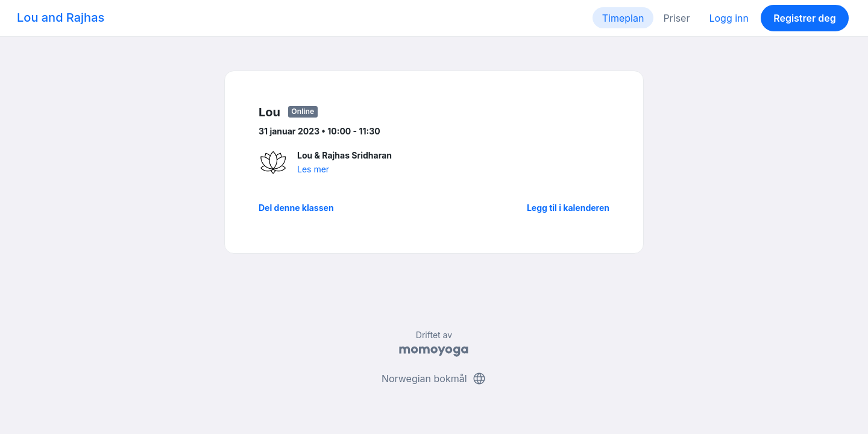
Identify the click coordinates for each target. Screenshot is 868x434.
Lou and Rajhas (61, 17)
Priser (676, 18)
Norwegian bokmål (434, 379)
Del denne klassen (296, 208)
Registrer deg (805, 18)
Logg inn (729, 18)
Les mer (313, 169)
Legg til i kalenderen (568, 208)
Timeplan (623, 18)
